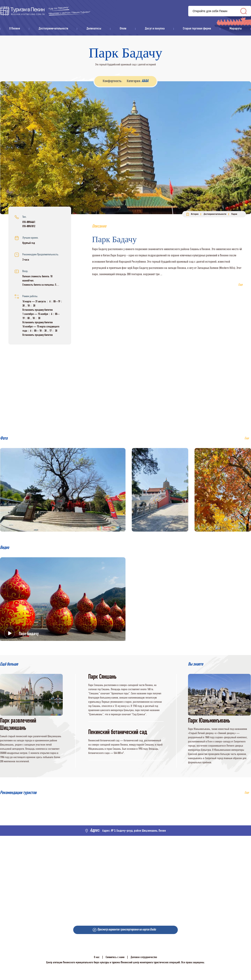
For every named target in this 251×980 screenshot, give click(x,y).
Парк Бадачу (29, 634)
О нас (97, 957)
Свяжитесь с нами (115, 957)
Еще (247, 793)
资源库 (45, 11)
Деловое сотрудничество (144, 957)
